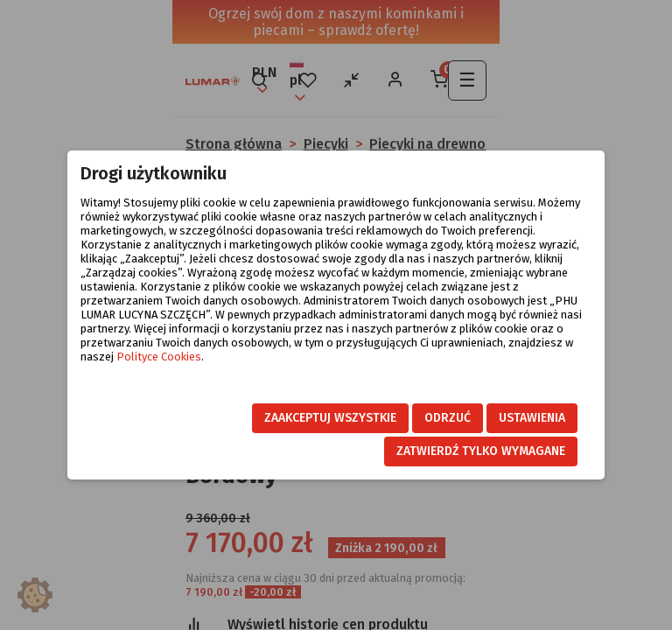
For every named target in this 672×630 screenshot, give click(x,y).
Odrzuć (448, 418)
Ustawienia (532, 418)
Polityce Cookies (159, 357)
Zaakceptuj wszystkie (330, 418)
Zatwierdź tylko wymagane (481, 451)
